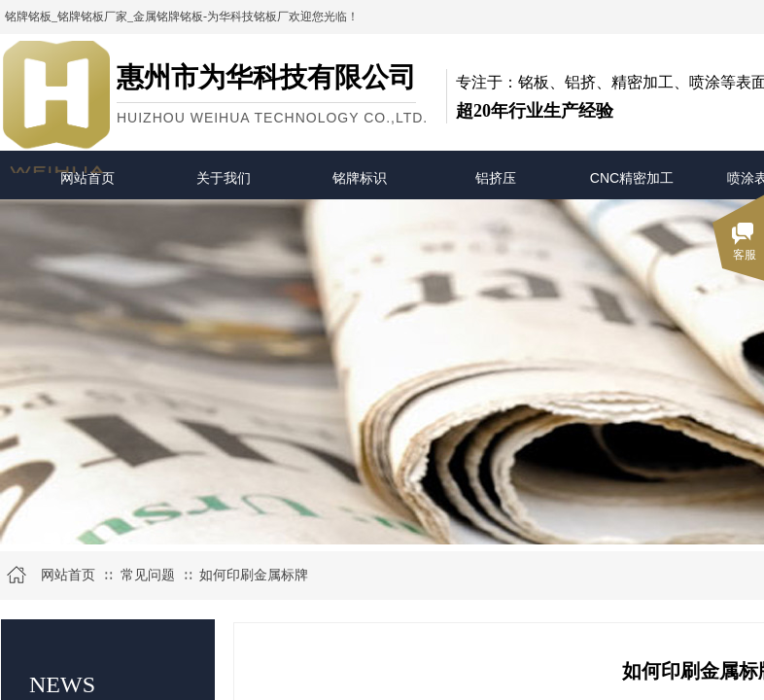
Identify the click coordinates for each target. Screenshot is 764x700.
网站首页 (87, 178)
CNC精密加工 (632, 178)
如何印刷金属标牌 (254, 575)
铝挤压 (496, 178)
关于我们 (224, 178)
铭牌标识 (360, 178)
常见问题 (148, 575)
